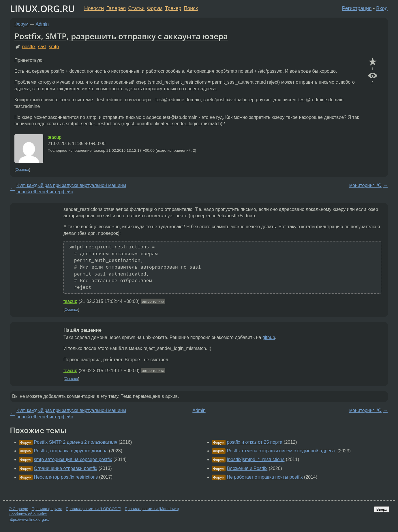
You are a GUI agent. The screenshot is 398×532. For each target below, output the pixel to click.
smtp (54, 47)
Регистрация (357, 8)
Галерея (116, 8)
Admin (42, 24)
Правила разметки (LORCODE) (94, 509)
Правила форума (47, 509)
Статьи (136, 8)
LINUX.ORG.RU (42, 9)
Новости (94, 8)
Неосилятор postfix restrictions (66, 477)
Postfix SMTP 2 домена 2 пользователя (75, 442)
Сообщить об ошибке (28, 514)
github (269, 337)
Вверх (382, 509)
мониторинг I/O (365, 185)
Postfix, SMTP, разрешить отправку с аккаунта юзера (121, 36)
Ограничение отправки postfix (65, 468)
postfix (29, 47)
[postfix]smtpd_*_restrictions (256, 459)
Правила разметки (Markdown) (152, 509)
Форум (155, 8)
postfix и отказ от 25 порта (255, 442)
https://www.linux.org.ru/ (29, 519)
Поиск (191, 8)
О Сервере (18, 509)
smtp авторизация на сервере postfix (73, 459)
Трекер (173, 8)
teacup (55, 137)
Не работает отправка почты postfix (265, 477)
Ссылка (22, 169)
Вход (382, 8)
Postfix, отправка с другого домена (71, 451)
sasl (42, 47)
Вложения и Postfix (247, 468)
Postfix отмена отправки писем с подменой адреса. (281, 451)
